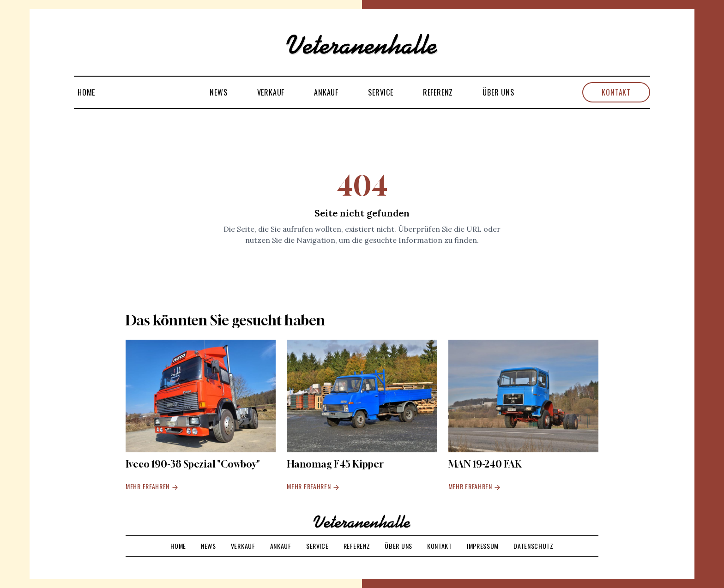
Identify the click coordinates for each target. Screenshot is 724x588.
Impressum (483, 546)
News (218, 92)
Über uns (498, 92)
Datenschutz (534, 546)
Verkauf (271, 92)
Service (381, 92)
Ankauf (326, 92)
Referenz (438, 92)
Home (86, 92)
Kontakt (616, 92)
